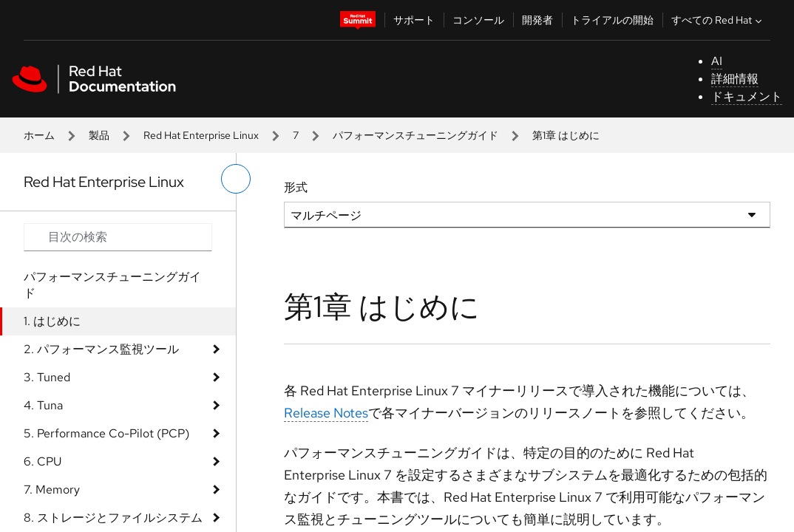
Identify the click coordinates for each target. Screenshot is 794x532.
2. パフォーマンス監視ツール (101, 349)
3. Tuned (47, 377)
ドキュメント (747, 96)
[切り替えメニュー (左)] (236, 179)
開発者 (537, 20)
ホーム (39, 135)
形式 (296, 187)
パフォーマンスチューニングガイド (415, 135)
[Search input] (118, 237)
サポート (414, 20)
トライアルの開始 (612, 20)
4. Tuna (43, 405)
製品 (99, 135)
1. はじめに (52, 321)
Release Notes (326, 413)
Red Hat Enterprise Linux (201, 135)
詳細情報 (735, 79)
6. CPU (43, 461)
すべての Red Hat (718, 20)
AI (717, 61)
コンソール (478, 20)
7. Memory (52, 490)
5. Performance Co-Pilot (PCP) (106, 433)
